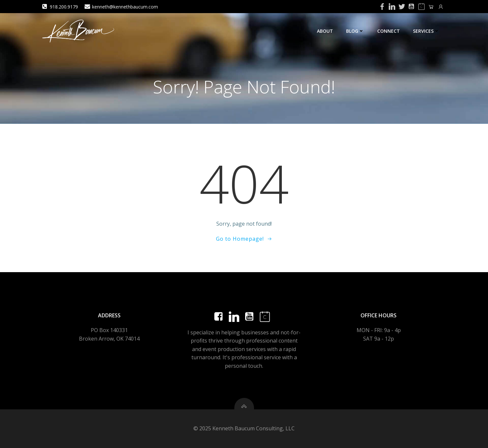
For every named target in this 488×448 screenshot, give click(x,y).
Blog (355, 31)
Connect (389, 31)
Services (426, 31)
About (325, 31)
